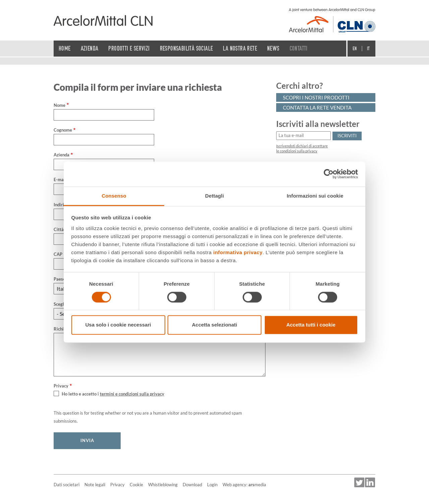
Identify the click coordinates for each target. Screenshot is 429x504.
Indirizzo (62, 205)
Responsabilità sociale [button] (187, 48)
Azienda (62, 155)
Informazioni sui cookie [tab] (315, 196)
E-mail (60, 179)
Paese (59, 279)
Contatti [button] (299, 48)
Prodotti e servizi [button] (129, 48)
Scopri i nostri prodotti (316, 97)
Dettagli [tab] (214, 196)
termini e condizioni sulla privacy (132, 394)
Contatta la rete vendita (317, 107)
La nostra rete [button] (240, 48)
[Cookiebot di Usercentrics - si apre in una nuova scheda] (329, 174)
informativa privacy (238, 252)
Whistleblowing (163, 485)
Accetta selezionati (214, 325)
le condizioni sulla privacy (297, 151)
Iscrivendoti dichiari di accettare (302, 146)
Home (65, 48)
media (257, 485)
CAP (58, 254)
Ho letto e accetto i (113, 394)
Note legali (95, 485)
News (273, 48)
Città (59, 229)
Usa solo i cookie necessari (118, 325)
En (355, 49)
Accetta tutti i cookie (311, 325)
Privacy (117, 485)
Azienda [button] (90, 48)
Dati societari (67, 485)
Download (192, 485)
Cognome (63, 130)
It (369, 49)
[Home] (103, 20)
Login (212, 485)
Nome (59, 105)
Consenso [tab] (114, 196)
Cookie (136, 485)
